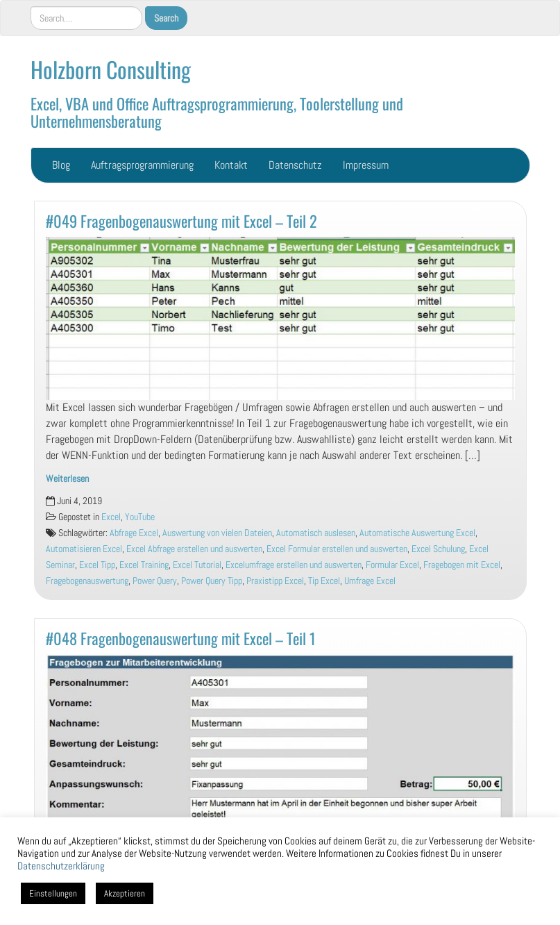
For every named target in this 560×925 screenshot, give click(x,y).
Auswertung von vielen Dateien (217, 533)
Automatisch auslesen (316, 533)
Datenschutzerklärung (61, 866)
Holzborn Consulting (111, 69)
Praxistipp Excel (275, 581)
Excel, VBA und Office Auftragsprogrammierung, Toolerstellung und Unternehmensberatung (217, 112)
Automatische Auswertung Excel (417, 533)
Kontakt (231, 165)
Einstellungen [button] (53, 893)
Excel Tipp (97, 565)
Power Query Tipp (212, 581)
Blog (61, 165)
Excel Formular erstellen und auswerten (337, 549)
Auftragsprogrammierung (142, 165)
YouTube (140, 517)
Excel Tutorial (197, 565)
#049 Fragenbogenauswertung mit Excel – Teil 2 (181, 220)
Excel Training (144, 565)
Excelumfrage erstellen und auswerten (294, 565)
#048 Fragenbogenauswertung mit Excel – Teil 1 (181, 638)
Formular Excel (392, 565)
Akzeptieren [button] (125, 893)
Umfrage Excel (370, 581)
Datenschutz (295, 165)
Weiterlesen (67, 479)
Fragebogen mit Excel (462, 565)
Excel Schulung (438, 549)
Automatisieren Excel (84, 549)
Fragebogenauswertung (87, 581)
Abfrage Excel (134, 533)
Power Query (155, 581)
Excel (111, 517)
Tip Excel (324, 581)
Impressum (366, 165)
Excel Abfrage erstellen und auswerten (194, 549)
